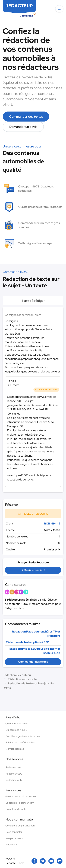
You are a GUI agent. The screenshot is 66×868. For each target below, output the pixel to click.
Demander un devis (23, 127)
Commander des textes (26, 117)
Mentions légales (15, 749)
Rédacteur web (14, 767)
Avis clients (11, 845)
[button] (59, 9)
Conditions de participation (20, 826)
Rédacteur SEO (14, 774)
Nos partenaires (14, 838)
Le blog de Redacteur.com (20, 803)
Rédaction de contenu (17, 675)
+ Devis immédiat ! (33, 570)
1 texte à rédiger (33, 301)
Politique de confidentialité (20, 742)
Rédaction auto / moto (22, 679)
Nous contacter (14, 832)
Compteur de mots (16, 809)
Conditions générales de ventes (23, 736)
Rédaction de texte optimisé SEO (28, 642)
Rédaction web (14, 780)
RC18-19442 (52, 524)
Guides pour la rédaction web (21, 796)
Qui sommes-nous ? (16, 730)
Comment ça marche (17, 724)
